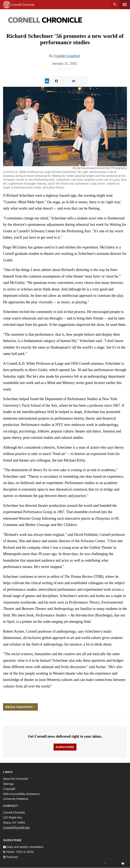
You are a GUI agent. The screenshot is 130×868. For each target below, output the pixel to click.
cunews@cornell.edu (16, 827)
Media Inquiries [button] (20, 707)
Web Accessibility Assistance (21, 794)
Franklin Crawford (67, 56)
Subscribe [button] (65, 747)
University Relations (16, 799)
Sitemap (8, 784)
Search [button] (115, 5)
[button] (65, 126)
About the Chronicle (16, 779)
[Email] (123, 864)
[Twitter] (114, 864)
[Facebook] (105, 864)
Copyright (9, 789)
